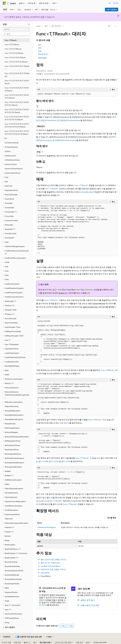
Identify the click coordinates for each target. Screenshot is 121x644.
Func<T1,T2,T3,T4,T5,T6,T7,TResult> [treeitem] (17, 68)
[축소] (29, 24)
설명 (40, 51)
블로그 (26, 642)
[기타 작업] (115, 26)
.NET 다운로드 (112, 10)
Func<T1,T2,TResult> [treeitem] (12, 44)
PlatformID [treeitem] (9, 519)
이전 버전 (17, 642)
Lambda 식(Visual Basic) (51, 566)
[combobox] (16, 29)
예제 (40, 48)
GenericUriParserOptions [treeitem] (14, 169)
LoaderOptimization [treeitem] (12, 353)
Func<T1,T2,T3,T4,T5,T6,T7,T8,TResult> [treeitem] (17, 75)
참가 (35, 642)
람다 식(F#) (66, 461)
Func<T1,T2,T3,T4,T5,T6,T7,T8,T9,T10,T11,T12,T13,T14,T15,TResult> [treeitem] (17, 125)
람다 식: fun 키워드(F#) (50, 563)
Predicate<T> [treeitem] (10, 527)
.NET (46, 26)
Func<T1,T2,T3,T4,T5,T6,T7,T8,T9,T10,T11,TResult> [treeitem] (17, 96)
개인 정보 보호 (45, 642)
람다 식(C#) (54, 461)
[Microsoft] (4, 3)
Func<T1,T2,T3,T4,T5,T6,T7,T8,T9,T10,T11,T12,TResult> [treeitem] (17, 104)
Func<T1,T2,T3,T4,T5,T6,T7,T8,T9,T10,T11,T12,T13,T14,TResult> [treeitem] (17, 118)
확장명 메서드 (43, 54)
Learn (39, 26)
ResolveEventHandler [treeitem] (12, 566)
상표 (87, 642)
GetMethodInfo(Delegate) (46, 527)
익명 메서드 (64, 423)
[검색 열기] (110, 3)
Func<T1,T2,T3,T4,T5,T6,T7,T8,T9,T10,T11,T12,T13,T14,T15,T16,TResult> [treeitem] (17, 133)
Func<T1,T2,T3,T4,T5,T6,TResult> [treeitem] (16, 62)
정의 (40, 45)
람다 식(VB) (43, 461)
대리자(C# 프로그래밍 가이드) (53, 569)
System (50, 71)
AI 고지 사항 (6, 642)
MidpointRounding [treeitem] (12, 406)
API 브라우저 (56, 26)
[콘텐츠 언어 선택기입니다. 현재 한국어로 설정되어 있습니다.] (7, 637)
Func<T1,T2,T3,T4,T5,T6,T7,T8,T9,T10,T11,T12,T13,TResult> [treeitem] (17, 111)
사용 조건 (79, 642)
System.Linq (43, 501)
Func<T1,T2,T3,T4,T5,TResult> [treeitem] (15, 57)
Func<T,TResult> (81, 185)
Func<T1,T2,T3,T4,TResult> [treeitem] (14, 53)
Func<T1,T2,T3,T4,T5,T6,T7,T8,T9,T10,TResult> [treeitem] (17, 89)
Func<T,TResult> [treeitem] (11, 40)
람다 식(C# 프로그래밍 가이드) (53, 559)
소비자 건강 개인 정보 (63, 642)
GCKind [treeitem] (7, 151)
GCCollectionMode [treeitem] (12, 143)
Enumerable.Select (86, 192)
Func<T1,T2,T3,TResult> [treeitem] (13, 49)
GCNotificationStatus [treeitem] (12, 160)
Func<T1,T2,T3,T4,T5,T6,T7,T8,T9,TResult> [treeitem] (17, 82)
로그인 (116, 3)
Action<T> (63, 293)
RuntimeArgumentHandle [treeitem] (14, 571)
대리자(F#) (45, 573)
